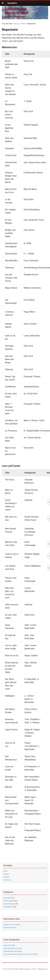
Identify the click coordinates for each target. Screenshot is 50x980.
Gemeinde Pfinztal (10, 928)
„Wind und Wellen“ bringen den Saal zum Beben (20, 954)
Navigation (12, 3)
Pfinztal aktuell (8, 901)
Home (16, 24)
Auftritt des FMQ (9, 945)
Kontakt (6, 874)
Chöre (23, 24)
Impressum (7, 880)
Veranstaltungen (9, 904)
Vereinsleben (8, 907)
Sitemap (6, 877)
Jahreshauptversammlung (13, 948)
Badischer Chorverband (12, 925)
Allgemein (7, 898)
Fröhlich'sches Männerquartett (16, 11)
